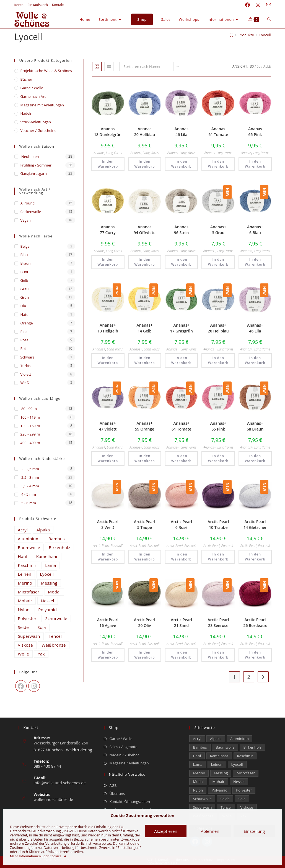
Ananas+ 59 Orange (145, 426)
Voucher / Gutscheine (38, 130)
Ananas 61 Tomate (218, 132)
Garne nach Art (33, 96)
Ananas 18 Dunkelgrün (108, 132)
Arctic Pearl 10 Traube (218, 524)
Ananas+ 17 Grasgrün (181, 328)
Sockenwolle (31, 212)
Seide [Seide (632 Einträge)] (24, 627)
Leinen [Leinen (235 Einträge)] (25, 574)
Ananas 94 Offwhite (145, 230)
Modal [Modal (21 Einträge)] (54, 592)
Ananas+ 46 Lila (255, 328)
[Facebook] (21, 686)
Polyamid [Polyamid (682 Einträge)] (47, 610)
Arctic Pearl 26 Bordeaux (255, 623)
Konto (19, 5)
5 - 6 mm (28, 503)
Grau (25, 289)
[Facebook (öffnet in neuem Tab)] (248, 5)
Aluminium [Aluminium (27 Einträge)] (29, 539)
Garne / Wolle (32, 88)
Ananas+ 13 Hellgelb (108, 328)
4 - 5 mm (28, 494)
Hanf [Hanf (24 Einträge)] (23, 556)
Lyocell (265, 35)
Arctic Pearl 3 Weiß (108, 524)
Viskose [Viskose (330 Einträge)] (25, 645)
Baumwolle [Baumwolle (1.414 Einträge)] (29, 547)
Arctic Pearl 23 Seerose (218, 623)
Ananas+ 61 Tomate (181, 426)
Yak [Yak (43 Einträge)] (41, 654)
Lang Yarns (114, 153)
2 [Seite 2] (249, 677)
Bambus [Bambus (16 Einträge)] (57, 539)
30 (252, 66)
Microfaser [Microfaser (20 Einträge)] (29, 592)
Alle (267, 66)
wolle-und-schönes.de (54, 799)
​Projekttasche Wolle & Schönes (46, 71)
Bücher (26, 79)
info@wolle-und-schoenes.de (60, 783)
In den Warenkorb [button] (108, 164)
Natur (25, 314)
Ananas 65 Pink (255, 132)
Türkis (26, 366)
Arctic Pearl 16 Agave (108, 623)
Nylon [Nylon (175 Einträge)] (24, 610)
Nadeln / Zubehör (124, 755)
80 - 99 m (29, 409)
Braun (26, 263)
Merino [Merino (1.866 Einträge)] (25, 583)
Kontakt (58, 5)
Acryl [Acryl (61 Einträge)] (23, 530)
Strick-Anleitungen (36, 122)
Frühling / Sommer (36, 165)
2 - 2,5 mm (30, 469)
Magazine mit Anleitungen (42, 105)
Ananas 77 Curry (108, 230)
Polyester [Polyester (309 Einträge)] (27, 618)
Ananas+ (209, 251)
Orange (27, 323)
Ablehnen (210, 831)
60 (259, 66)
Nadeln (27, 113)
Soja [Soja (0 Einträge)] (42, 627)
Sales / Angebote (123, 747)
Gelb (24, 280)
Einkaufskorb (38, 5)
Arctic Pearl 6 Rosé (181, 524)
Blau (24, 255)
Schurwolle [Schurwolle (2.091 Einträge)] (56, 618)
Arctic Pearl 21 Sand (181, 623)
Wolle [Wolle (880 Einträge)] (24, 654)
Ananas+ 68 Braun (255, 426)
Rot (23, 349)
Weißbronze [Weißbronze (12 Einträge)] (54, 645)
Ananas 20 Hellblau (145, 132)
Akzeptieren (166, 831)
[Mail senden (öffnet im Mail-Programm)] (267, 5)
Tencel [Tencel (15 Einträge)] (55, 636)
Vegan (26, 220)
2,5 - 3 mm (30, 477)
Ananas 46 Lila (182, 132)
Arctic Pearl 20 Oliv (145, 623)
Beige (25, 246)
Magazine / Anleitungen (129, 763)
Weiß (25, 383)
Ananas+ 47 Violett (108, 426)
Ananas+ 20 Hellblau (218, 328)
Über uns (117, 793)
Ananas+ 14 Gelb (144, 328)
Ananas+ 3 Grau (218, 230)
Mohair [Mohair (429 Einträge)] (25, 601)
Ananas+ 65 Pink (218, 426)
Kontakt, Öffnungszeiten (129, 802)
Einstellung (254, 831)
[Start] (231, 35)
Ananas (99, 153)
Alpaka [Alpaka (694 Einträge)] (43, 530)
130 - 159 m (30, 426)
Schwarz (27, 357)
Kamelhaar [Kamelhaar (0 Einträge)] (47, 556)
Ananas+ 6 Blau (255, 230)
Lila (23, 306)
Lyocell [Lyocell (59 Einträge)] (47, 574)
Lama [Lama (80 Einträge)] (51, 565)
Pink (24, 332)
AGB (113, 785)
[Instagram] (34, 686)
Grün (25, 297)
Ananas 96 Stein (182, 230)
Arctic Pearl (101, 546)
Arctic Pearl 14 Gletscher (255, 524)
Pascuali (117, 546)
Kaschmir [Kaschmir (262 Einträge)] (27, 565)
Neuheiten (30, 157)
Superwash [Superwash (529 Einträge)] (29, 636)
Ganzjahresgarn (34, 173)
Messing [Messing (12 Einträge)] (49, 583)
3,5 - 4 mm (30, 486)
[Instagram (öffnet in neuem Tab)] (258, 5)
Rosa (24, 340)
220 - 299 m (30, 434)
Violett (26, 374)
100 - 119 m (30, 417)
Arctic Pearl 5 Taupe (145, 524)
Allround (28, 203)
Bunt (24, 272)
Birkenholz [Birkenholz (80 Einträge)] (59, 547)
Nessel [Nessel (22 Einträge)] (48, 601)
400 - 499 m (30, 443)
